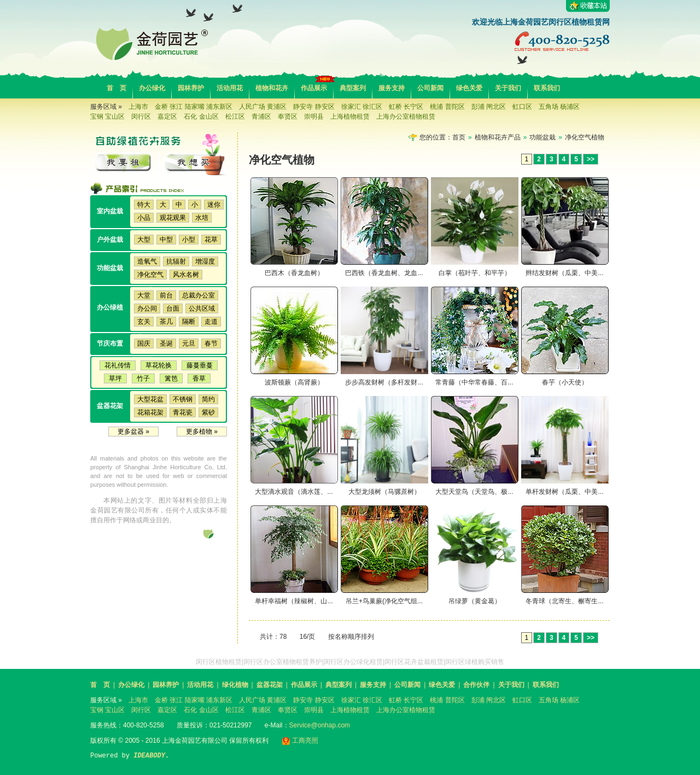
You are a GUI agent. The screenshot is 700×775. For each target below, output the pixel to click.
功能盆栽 (542, 137)
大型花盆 (150, 399)
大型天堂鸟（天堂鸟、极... (474, 492)
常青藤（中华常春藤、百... (474, 382)
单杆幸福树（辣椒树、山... (294, 601)
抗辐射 (176, 261)
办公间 (147, 308)
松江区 (235, 116)
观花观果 (173, 218)
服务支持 (392, 88)
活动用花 (230, 88)
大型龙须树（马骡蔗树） (384, 492)
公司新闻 (430, 88)
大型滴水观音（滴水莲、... (294, 492)
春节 (211, 343)
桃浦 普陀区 (447, 107)
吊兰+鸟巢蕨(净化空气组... (384, 601)
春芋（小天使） (565, 382)
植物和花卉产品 (498, 137)
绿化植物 (235, 685)
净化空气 (150, 275)
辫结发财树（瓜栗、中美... (564, 273)
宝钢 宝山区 (107, 116)
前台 (166, 295)
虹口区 (522, 107)
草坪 (115, 378)
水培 (202, 218)
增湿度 (205, 261)
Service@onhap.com (320, 725)
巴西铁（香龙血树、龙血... (384, 273)
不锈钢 (183, 399)
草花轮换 (159, 365)
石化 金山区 (201, 116)
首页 (459, 137)
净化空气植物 (585, 137)
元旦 (189, 343)
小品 (144, 218)
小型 (189, 240)
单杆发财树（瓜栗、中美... (564, 492)
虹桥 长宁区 (406, 107)
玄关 (144, 322)
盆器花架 (270, 685)
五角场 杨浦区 (559, 107)
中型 (166, 240)
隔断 (189, 322)
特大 (144, 205)
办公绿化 (152, 88)
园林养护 (191, 88)
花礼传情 (118, 365)
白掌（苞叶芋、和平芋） (475, 273)
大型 (144, 240)
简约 (208, 399)
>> (591, 159)
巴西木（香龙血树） (294, 273)
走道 (211, 322)
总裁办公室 (199, 295)
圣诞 (166, 343)
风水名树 (186, 275)
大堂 (144, 295)
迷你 (214, 205)
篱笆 (171, 378)
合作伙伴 (476, 685)
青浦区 (261, 116)
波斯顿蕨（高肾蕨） (294, 382)
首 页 (116, 88)
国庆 (144, 343)
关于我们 (508, 88)
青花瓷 (183, 412)
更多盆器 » (133, 432)
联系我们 (547, 88)
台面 (173, 308)
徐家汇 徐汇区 (362, 107)
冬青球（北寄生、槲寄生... (564, 601)
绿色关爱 (469, 88)
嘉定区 (167, 116)
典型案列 (353, 88)
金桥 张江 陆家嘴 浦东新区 (194, 107)
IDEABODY (149, 756)
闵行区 (141, 116)
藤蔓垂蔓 (200, 365)
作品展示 (314, 88)
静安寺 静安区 (314, 107)
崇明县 (314, 116)
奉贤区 (288, 116)
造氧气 (147, 261)
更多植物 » (202, 432)
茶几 (166, 322)
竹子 (143, 378)
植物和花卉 (272, 88)
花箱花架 (150, 412)
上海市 (138, 107)
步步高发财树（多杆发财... (384, 382)
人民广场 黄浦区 (263, 107)
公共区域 (202, 308)
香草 (199, 378)
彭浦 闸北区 (489, 107)
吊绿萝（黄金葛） (475, 601)
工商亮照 (300, 741)
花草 (211, 240)
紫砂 (208, 412)
